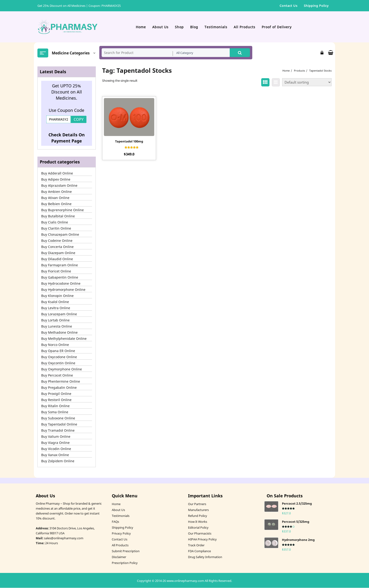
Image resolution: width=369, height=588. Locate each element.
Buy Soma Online (55, 412)
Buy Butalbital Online (58, 216)
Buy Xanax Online (55, 455)
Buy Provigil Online (56, 394)
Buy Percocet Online (57, 375)
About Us (118, 510)
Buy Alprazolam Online (59, 186)
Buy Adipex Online (56, 180)
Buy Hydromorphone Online (63, 290)
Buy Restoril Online (56, 400)
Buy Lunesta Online (57, 326)
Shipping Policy (122, 528)
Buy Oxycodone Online (59, 357)
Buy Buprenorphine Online (62, 210)
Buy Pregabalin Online (59, 388)
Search (240, 53)
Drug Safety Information (205, 557)
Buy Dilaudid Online (57, 259)
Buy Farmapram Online (60, 265)
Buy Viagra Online (55, 443)
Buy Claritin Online (56, 229)
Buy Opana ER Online (58, 351)
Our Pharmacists (200, 534)
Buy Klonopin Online (57, 296)
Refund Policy (198, 516)
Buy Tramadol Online (58, 431)
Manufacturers (198, 510)
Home (116, 504)
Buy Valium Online (56, 437)
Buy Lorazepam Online (59, 314)
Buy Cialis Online (55, 222)
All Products (120, 545)
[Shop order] (307, 82)
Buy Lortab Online (55, 320)
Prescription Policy (125, 563)
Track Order (196, 545)
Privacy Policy (121, 534)
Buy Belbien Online (56, 204)
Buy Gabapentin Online (60, 278)
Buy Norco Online (55, 345)
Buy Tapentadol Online (59, 424)
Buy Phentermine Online (61, 382)
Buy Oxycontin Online (58, 363)
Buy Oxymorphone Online (62, 369)
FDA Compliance (199, 551)
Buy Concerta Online (57, 247)
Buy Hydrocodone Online (61, 284)
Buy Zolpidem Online (58, 461)
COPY (79, 120)
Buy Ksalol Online (55, 302)
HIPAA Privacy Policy (202, 539)
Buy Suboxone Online (58, 418)
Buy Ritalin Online (55, 406)
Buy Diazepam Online (58, 253)
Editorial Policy (198, 528)
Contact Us (120, 539)
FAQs (115, 522)
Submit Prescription (126, 551)
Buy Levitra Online (56, 308)
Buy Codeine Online (57, 241)
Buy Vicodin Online (56, 449)
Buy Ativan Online (55, 198)
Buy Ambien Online (56, 192)
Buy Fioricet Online (56, 271)
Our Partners (197, 504)
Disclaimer (119, 557)
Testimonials (121, 516)
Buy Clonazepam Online (60, 235)
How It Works (198, 522)
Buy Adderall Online (57, 173)
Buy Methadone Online (59, 333)
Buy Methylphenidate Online (64, 339)
